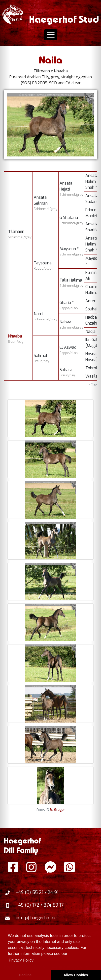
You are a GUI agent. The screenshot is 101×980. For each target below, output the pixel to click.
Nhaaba (15, 336)
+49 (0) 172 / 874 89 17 (40, 905)
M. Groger (57, 810)
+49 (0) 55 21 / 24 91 (37, 892)
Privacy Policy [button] (21, 960)
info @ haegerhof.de (36, 918)
